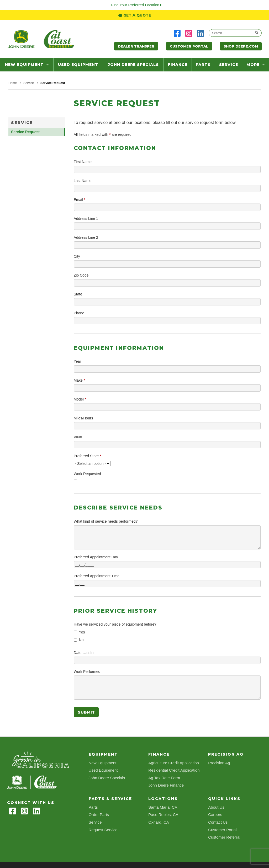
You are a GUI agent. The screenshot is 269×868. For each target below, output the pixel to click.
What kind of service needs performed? (106, 521)
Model (80, 399)
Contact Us (218, 822)
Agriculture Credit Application (174, 763)
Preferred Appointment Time (97, 576)
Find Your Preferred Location (136, 5)
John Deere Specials (133, 65)
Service (229, 65)
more (256, 65)
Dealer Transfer (136, 46)
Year (77, 361)
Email (80, 200)
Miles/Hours (83, 418)
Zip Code (81, 275)
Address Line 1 (86, 219)
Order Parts (99, 815)
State (78, 294)
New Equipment (27, 65)
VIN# (78, 437)
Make (80, 380)
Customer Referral (224, 837)
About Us (216, 807)
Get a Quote (135, 15)
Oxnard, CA (159, 822)
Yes (82, 632)
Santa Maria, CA (163, 807)
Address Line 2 (86, 237)
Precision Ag (219, 763)
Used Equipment (78, 65)
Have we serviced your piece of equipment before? (115, 624)
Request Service (103, 830)
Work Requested (87, 474)
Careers (215, 815)
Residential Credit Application (174, 770)
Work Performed (87, 672)
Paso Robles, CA (163, 815)
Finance (178, 65)
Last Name (83, 181)
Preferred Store (88, 456)
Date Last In (84, 653)
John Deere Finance (166, 785)
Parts (203, 65)
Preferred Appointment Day (96, 557)
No (81, 640)
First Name (83, 162)
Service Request (25, 132)
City (77, 256)
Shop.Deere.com (241, 46)
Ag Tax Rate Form (164, 778)
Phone (79, 313)
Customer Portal (189, 46)
